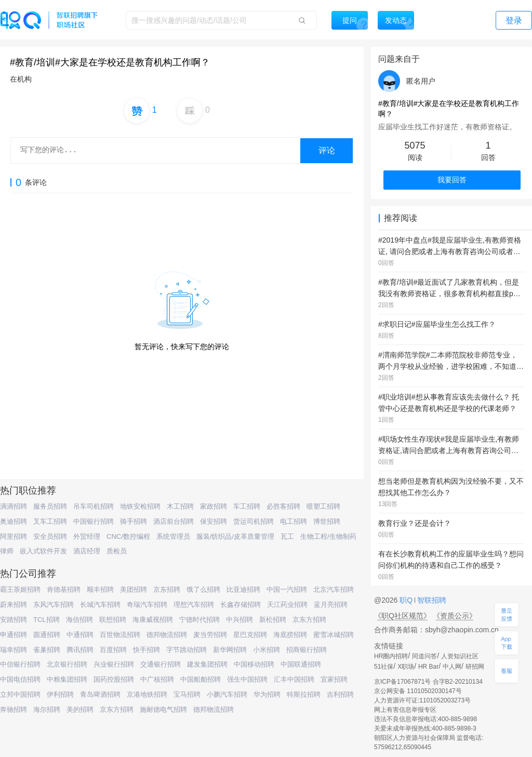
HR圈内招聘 (391, 656)
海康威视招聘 (153, 620)
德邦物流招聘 (167, 635)
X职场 (406, 667)
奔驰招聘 (14, 709)
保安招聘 (214, 521)
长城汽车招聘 (100, 605)
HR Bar (428, 667)
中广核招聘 (157, 679)
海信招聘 (79, 620)
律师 (7, 551)
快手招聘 (147, 650)
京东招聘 (167, 589)
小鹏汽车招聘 (227, 694)
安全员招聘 (50, 536)
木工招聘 (180, 506)
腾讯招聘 (80, 650)
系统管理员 (173, 536)
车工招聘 (247, 506)
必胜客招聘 (283, 506)
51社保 (384, 667)
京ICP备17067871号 (402, 682)
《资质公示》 (455, 616)
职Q (407, 600)
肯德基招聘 (64, 589)
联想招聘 (113, 620)
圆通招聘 (47, 635)
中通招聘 (80, 635)
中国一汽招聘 (287, 589)
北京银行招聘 (67, 664)
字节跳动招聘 (187, 650)
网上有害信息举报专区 (405, 710)
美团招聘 (134, 589)
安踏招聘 (14, 620)
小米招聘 (267, 650)
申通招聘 (14, 635)
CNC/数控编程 (128, 536)
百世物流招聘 (120, 635)
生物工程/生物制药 (328, 536)
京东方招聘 (309, 620)
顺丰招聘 (100, 589)
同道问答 (424, 656)
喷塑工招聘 (323, 506)
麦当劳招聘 (210, 635)
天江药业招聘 (287, 605)
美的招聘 (80, 709)
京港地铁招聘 (147, 694)
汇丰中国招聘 (294, 679)
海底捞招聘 (290, 635)
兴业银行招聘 (114, 664)
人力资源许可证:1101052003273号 (422, 700)
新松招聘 (273, 620)
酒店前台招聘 (174, 521)
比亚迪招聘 (243, 589)
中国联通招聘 (301, 664)
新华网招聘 (230, 650)
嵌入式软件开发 (43, 551)
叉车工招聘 (50, 521)
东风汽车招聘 (54, 605)
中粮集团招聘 (67, 679)
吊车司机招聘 (94, 506)
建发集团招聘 (207, 664)
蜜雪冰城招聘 (334, 635)
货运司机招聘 (254, 521)
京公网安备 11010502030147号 (418, 691)
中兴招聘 (240, 620)
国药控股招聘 (114, 679)
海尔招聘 (47, 709)
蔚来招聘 (14, 605)
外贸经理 (87, 536)
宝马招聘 (187, 694)
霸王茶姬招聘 (20, 589)
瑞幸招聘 (14, 650)
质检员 (117, 551)
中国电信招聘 (20, 679)
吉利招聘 (340, 694)
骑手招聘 (134, 521)
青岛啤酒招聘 (100, 694)
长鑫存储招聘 (241, 605)
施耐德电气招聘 (163, 709)
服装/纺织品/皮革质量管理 (235, 536)
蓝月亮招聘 (331, 605)
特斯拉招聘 (304, 694)
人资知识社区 (460, 656)
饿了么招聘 (203, 589)
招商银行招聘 (307, 650)
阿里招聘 (14, 536)
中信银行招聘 (20, 664)
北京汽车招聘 (334, 589)
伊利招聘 (60, 694)
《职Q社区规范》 (402, 616)
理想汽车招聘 (194, 605)
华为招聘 (267, 694)
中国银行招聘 (94, 521)
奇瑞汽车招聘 (147, 605)
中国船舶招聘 (201, 679)
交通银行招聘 (161, 664)
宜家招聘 (334, 679)
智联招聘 (431, 600)
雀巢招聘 (47, 650)
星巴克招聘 (250, 635)
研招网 (475, 667)
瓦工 (287, 536)
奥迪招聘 (14, 521)
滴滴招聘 (14, 506)
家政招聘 (214, 506)
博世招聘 (327, 521)
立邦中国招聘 (20, 694)
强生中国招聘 (247, 679)
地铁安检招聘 (140, 506)
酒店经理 (87, 551)
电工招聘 (294, 521)
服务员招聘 (50, 506)
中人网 (452, 667)
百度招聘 (113, 650)
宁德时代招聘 (199, 620)
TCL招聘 (46, 620)
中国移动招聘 (254, 664)
